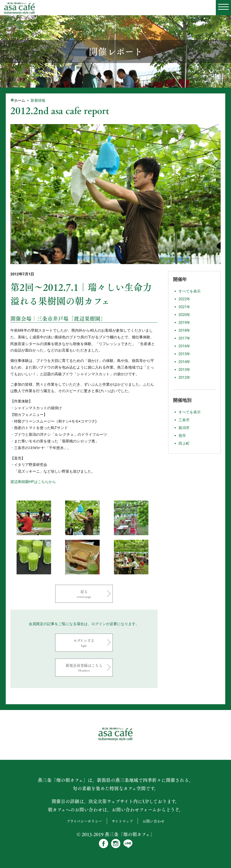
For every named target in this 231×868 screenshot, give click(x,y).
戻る (84, 594)
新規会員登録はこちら (84, 667)
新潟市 (184, 428)
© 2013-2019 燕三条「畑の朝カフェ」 (116, 834)
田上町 (184, 443)
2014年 (185, 362)
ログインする (84, 643)
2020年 (185, 315)
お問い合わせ (153, 821)
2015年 (185, 354)
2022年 (185, 299)
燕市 (182, 436)
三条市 (184, 420)
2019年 (185, 323)
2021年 (185, 307)
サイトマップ (122, 821)
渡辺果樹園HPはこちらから (33, 482)
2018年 (185, 330)
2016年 (185, 346)
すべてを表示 (190, 291)
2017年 (185, 338)
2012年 (185, 377)
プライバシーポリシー (84, 821)
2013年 (185, 370)
